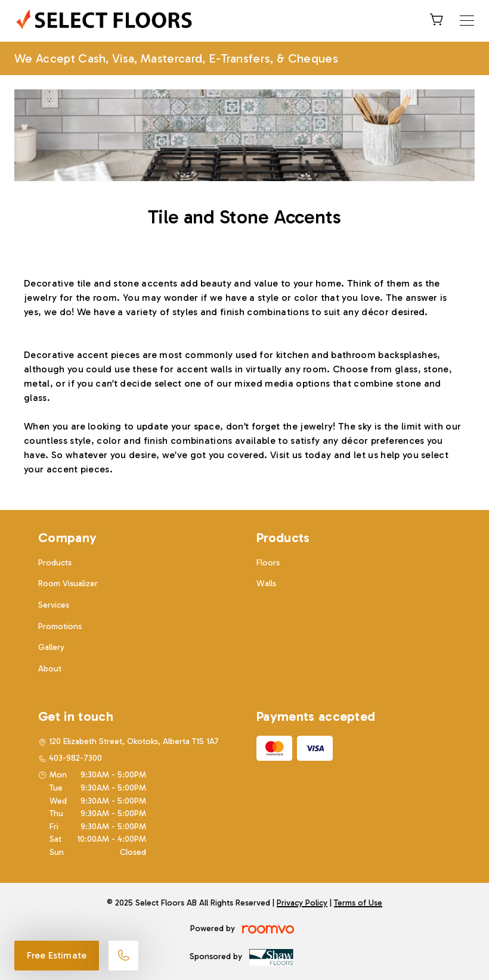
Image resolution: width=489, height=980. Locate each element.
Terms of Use (358, 903)
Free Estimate (57, 955)
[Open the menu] (467, 21)
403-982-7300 (75, 758)
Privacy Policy (302, 903)
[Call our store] (123, 956)
